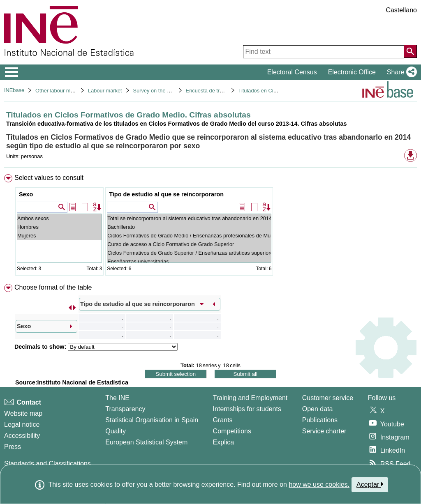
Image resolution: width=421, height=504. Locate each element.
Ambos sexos (59, 218)
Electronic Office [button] (352, 72)
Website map (23, 413)
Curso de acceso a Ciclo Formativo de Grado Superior (189, 244)
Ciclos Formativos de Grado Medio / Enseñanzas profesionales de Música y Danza (189, 236)
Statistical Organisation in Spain (152, 420)
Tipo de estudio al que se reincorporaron (166, 194)
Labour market (105, 91)
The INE (117, 398)
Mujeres (59, 236)
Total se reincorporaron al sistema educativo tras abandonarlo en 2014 (189, 218)
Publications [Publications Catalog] (320, 420)
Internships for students (247, 409)
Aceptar (370, 484)
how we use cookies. (319, 484)
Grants (223, 420)
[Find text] (324, 52)
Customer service (328, 398)
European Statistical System (146, 442)
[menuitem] (210, 227)
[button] (400, 72)
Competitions (232, 431)
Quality (116, 431)
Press (13, 447)
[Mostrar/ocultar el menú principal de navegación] (12, 72)
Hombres (59, 227)
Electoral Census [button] (292, 72)
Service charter (324, 431)
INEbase (14, 90)
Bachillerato (189, 227)
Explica (224, 442)
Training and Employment (250, 398)
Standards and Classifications (47, 464)
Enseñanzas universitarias (189, 261)
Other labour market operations (72, 91)
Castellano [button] (401, 10)
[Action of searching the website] (410, 51)
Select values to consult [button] (49, 178)
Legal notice (22, 425)
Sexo (26, 194)
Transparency (125, 409)
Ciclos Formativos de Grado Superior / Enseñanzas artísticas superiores (189, 253)
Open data (318, 409)
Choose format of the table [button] (53, 287)
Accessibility (22, 436)
